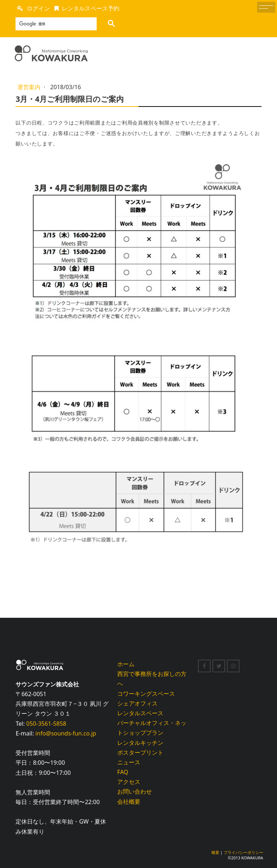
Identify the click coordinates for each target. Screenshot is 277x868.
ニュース (129, 762)
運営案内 (30, 87)
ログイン (38, 8)
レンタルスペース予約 (91, 8)
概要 (215, 852)
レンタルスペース (140, 713)
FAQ (123, 772)
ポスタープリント (140, 752)
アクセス (129, 782)
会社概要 (129, 802)
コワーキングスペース (146, 694)
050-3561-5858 (46, 724)
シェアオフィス (137, 703)
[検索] (54, 24)
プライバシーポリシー (243, 852)
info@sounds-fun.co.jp (66, 733)
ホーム (126, 664)
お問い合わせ (135, 791)
